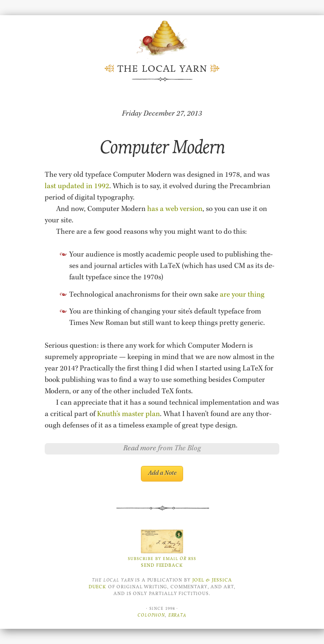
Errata (177, 615)
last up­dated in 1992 (77, 187)
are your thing (242, 295)
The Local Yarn (162, 69)
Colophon (151, 615)
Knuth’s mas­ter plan (128, 414)
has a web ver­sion (175, 209)
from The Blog (179, 449)
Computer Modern (162, 147)
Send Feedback (162, 565)
